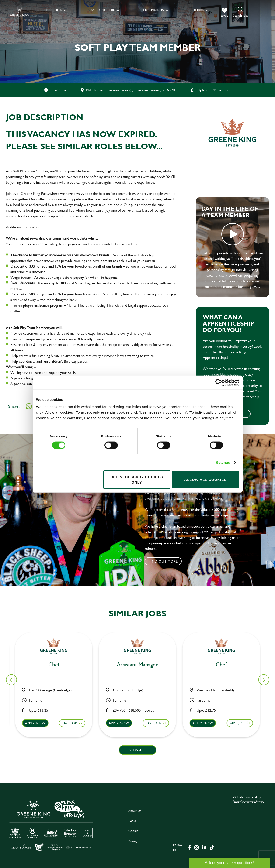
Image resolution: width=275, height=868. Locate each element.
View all (137, 750)
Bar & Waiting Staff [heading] (224, 665)
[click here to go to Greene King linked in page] (204, 847)
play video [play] (233, 234)
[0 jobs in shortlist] (224, 13)
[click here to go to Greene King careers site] (51, 825)
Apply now (38, 723)
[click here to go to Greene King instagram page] (197, 847)
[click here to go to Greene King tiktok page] (212, 847)
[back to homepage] (20, 12)
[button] (241, 12)
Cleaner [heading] (56, 665)
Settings (223, 462)
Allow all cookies (205, 479)
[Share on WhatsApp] (29, 406)
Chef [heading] (140, 665)
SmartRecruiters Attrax (248, 802)
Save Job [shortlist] (72, 723)
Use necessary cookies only (137, 480)
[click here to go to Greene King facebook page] (190, 847)
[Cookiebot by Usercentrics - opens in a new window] (219, 382)
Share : (14, 406)
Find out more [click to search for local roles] (163, 561)
